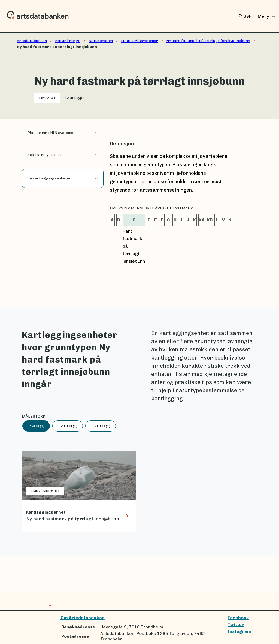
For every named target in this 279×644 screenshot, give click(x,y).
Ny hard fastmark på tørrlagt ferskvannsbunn (208, 41)
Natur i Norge (68, 41)
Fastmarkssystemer (139, 41)
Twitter (236, 624)
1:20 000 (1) (68, 426)
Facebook (238, 618)
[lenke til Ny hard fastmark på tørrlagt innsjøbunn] (79, 491)
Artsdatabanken (32, 41)
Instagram (239, 631)
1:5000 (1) (36, 426)
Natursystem (101, 41)
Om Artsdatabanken (83, 618)
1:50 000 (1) (101, 426)
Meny (267, 16)
